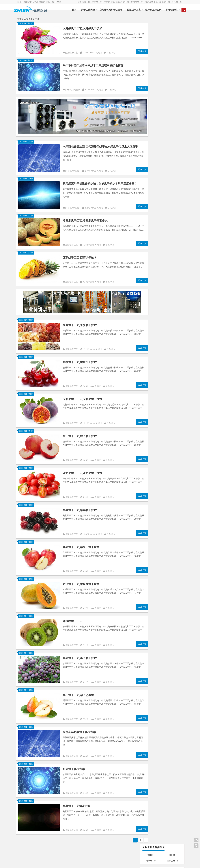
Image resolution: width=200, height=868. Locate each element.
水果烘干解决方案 (74, 766)
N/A (142, 184)
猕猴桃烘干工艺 (72, 618)
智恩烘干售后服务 (151, 567)
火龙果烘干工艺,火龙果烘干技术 (82, 28)
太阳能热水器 (105, 854)
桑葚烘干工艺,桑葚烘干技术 (80, 507)
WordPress (88, 864)
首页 (71, 10)
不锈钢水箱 (31, 858)
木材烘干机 (109, 2)
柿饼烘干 (151, 34)
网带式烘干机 (173, 40)
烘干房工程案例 (150, 10)
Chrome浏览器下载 (151, 639)
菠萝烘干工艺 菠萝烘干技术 (80, 255)
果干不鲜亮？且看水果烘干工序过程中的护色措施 (93, 65)
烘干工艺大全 (85, 10)
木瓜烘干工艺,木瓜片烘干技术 (81, 581)
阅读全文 (132, 51)
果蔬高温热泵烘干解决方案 (79, 729)
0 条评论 (112, 90)
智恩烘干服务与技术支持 (154, 571)
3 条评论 (110, 242)
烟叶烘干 (173, 34)
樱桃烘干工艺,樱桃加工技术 (80, 359)
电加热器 (79, 858)
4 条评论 (111, 53)
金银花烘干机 (84, 2)
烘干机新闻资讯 (73, 90)
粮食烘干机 (151, 40)
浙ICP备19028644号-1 (105, 864)
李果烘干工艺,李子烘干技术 (80, 655)
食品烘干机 (97, 2)
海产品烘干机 (151, 2)
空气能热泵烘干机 (59, 854)
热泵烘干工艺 (72, 53)
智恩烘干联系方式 (151, 575)
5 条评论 (110, 279)
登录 (59, 2)
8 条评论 (111, 347)
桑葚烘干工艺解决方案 (77, 803)
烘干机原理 (168, 10)
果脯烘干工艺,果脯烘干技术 (80, 322)
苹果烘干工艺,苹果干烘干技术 (81, 544)
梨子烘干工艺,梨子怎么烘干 (80, 692)
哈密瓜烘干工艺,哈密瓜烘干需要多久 (85, 218)
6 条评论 (111, 532)
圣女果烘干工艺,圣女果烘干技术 (82, 470)
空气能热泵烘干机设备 (108, 10)
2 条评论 (110, 458)
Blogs (68, 864)
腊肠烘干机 (165, 2)
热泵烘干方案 (131, 10)
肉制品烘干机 (123, 2)
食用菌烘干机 (137, 2)
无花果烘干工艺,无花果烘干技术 (82, 396)
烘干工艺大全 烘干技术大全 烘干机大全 (161, 587)
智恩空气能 (167, 853)
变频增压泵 (55, 858)
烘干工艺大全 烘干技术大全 (156, 583)
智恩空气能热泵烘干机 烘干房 (157, 579)
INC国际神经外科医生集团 (173, 639)
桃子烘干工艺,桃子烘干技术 (80, 433)
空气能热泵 (31, 854)
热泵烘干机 (177, 2)
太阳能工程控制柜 (83, 854)
